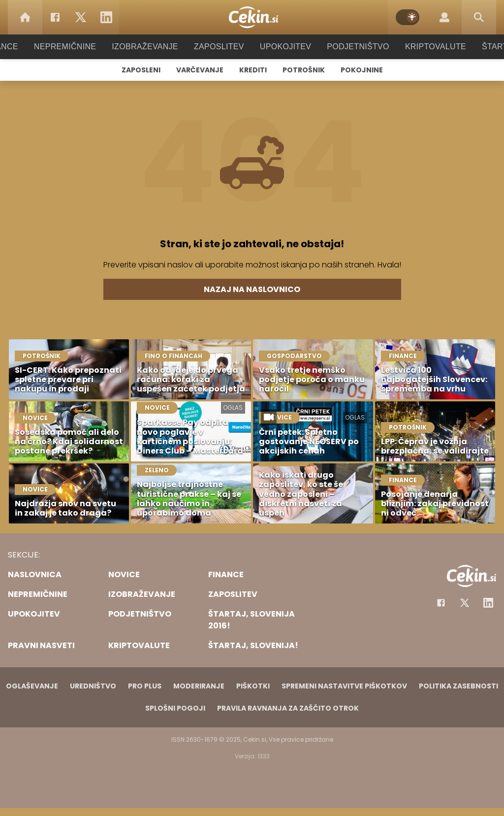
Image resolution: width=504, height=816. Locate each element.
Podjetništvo (352, 47)
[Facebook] (55, 17)
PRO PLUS (145, 686)
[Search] (479, 17)
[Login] (444, 17)
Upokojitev (282, 47)
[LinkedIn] (106, 17)
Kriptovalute (425, 47)
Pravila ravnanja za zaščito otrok (288, 708)
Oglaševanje (32, 686)
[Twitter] (81, 17)
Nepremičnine (75, 47)
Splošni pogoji (175, 708)
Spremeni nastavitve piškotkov (344, 686)
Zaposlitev (219, 47)
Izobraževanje (149, 47)
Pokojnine (362, 70)
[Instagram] (488, 603)
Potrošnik (304, 70)
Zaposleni (141, 70)
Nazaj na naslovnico (252, 289)
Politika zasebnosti (458, 686)
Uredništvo (93, 686)
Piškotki (253, 686)
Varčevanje (200, 70)
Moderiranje (199, 686)
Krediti (253, 70)
